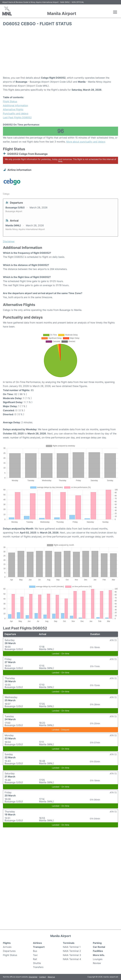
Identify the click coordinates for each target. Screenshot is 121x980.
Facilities (98, 951)
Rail (35, 959)
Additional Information (15, 105)
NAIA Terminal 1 (72, 947)
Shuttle (37, 963)
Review (97, 963)
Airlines (37, 943)
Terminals (69, 943)
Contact (43, 977)
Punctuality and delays (16, 113)
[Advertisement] (60, 52)
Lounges (98, 959)
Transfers (38, 967)
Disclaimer (33, 977)
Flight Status (10, 101)
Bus (35, 951)
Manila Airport (62, 13)
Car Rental (99, 947)
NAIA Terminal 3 (72, 955)
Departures (9, 951)
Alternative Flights (13, 109)
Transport (39, 947)
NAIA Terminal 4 (72, 959)
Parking (97, 943)
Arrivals (7, 947)
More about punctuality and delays (86, 142)
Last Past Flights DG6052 (17, 117)
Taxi (35, 955)
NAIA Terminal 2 (72, 951)
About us (51, 977)
